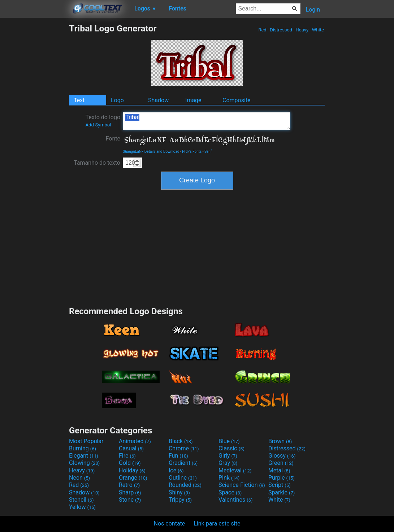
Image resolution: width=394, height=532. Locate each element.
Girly (228, 456)
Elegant (84, 456)
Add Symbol (98, 125)
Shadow (158, 100)
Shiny (179, 492)
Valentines (236, 500)
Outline (183, 478)
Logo (117, 100)
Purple (282, 478)
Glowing (84, 463)
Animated (135, 441)
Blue (229, 441)
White (318, 30)
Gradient (183, 463)
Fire (127, 456)
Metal (279, 470)
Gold (130, 463)
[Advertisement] (34, 131)
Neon (79, 478)
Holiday (132, 470)
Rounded (185, 485)
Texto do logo (103, 121)
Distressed (281, 30)
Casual (131, 448)
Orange (133, 478)
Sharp (130, 492)
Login (313, 10)
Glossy (282, 456)
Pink (229, 478)
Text (79, 100)
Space (230, 492)
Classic (231, 448)
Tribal (207, 121)
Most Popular (86, 441)
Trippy (180, 500)
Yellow (82, 507)
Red (262, 30)
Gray (228, 463)
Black (181, 441)
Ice (176, 470)
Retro (129, 485)
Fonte (113, 139)
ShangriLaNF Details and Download (151, 152)
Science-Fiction (242, 485)
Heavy (302, 30)
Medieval (235, 470)
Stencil (81, 500)
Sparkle (282, 492)
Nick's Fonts (192, 152)
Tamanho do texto (97, 163)
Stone (130, 500)
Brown (280, 441)
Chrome (184, 448)
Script (280, 485)
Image (193, 100)
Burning (83, 448)
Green (281, 463)
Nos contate (170, 524)
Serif (208, 152)
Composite (237, 100)
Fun (178, 456)
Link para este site (217, 524)
